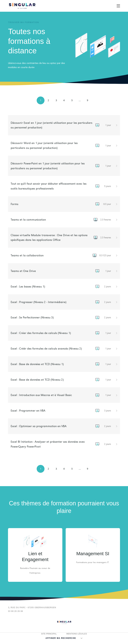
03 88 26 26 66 (15, 611)
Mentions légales (77, 634)
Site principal (49, 634)
